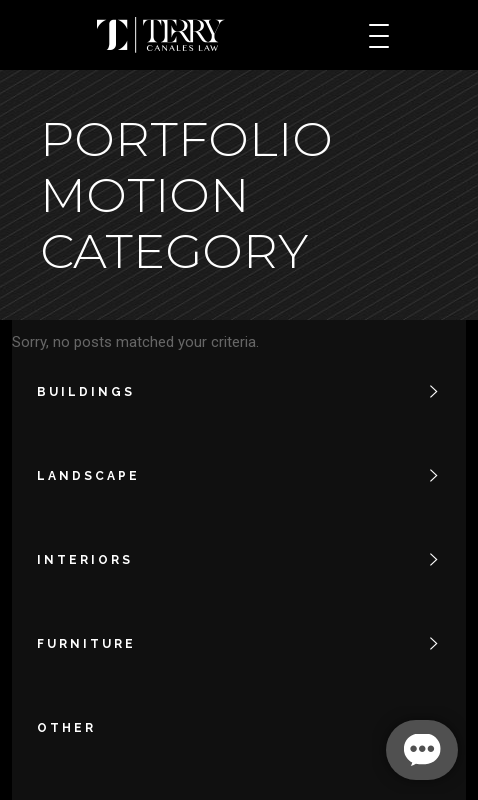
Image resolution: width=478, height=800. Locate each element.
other (66, 728)
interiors (85, 560)
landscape (88, 476)
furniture (86, 644)
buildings (86, 392)
